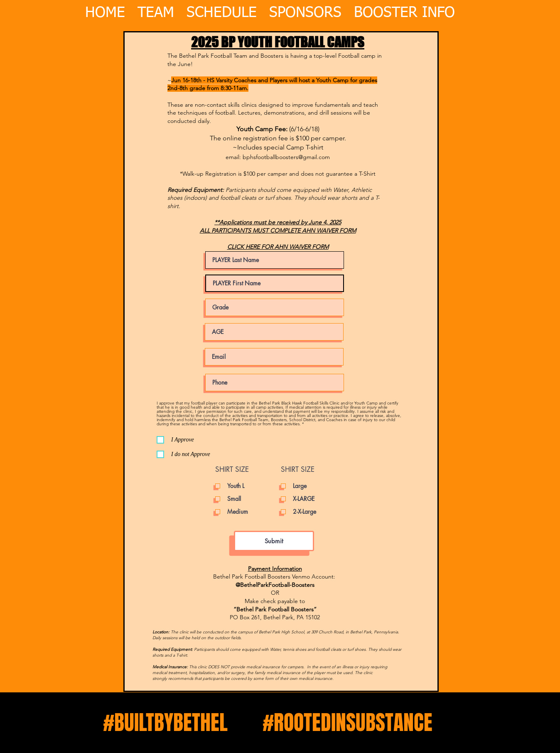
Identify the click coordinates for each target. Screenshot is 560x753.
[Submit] (274, 541)
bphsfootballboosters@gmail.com (286, 157)
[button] (404, 8)
